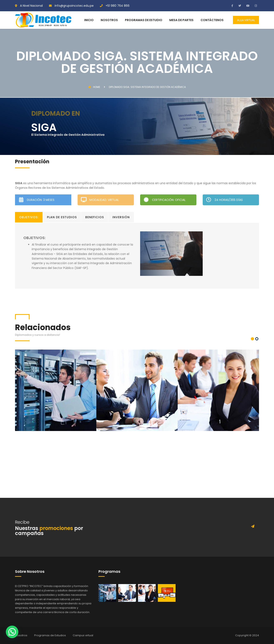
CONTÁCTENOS (212, 20)
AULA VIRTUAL (246, 20)
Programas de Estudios (50, 635)
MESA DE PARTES (181, 20)
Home (94, 87)
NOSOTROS (109, 20)
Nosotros (21, 635)
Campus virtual (83, 635)
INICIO (89, 20)
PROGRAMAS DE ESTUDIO (144, 20)
